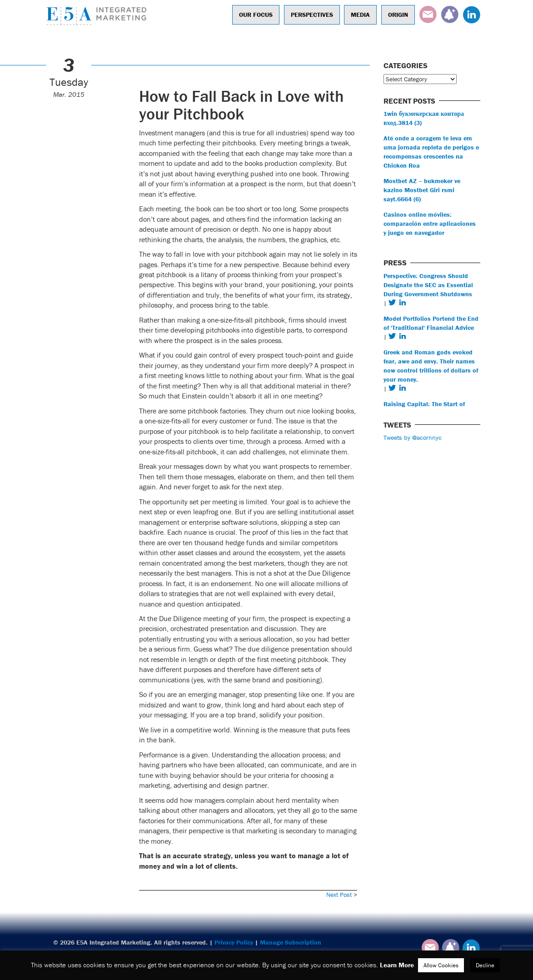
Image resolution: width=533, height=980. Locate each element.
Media (360, 15)
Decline (485, 965)
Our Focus (256, 15)
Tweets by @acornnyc (413, 438)
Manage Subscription (291, 942)
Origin (398, 15)
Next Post (339, 895)
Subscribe (450, 15)
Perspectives (312, 15)
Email (428, 15)
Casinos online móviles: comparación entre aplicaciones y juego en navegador (430, 224)
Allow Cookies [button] (441, 965)
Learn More (397, 965)
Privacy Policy (234, 942)
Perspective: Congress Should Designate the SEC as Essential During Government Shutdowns (428, 285)
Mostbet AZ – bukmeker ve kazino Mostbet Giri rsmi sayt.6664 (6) (422, 190)
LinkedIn (472, 15)
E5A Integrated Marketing (99, 16)
